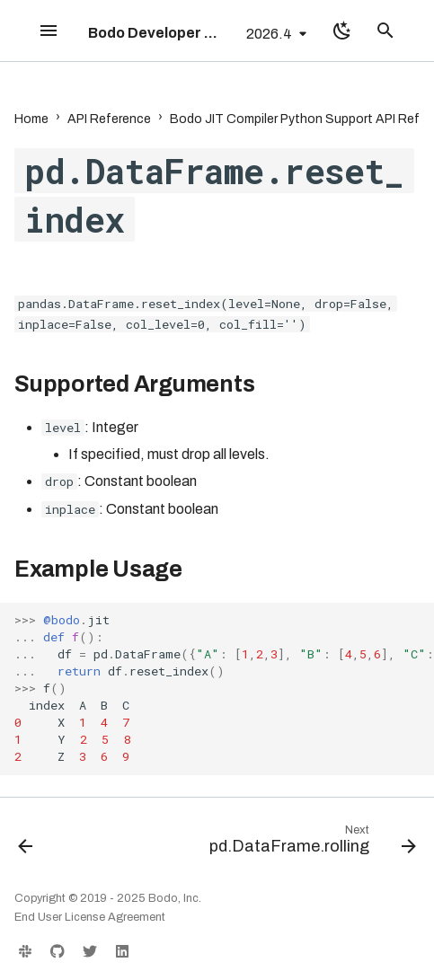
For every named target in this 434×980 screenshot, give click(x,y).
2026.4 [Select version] (269, 34)
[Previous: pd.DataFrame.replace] (26, 843)
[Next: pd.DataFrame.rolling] (310, 843)
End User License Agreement (90, 917)
